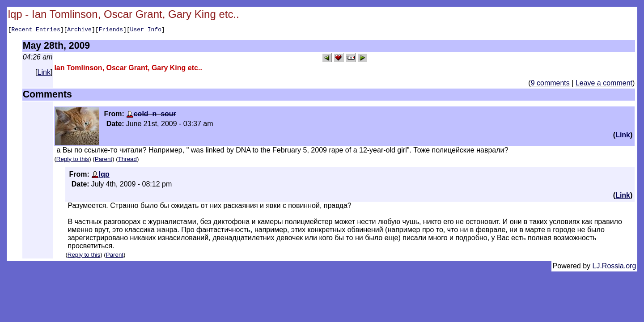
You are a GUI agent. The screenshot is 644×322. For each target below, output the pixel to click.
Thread (127, 160)
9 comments (550, 84)
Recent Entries (36, 30)
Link (44, 74)
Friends (111, 30)
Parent (104, 160)
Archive (79, 30)
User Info (146, 30)
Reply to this (73, 160)
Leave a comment (604, 84)
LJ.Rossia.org (614, 267)
